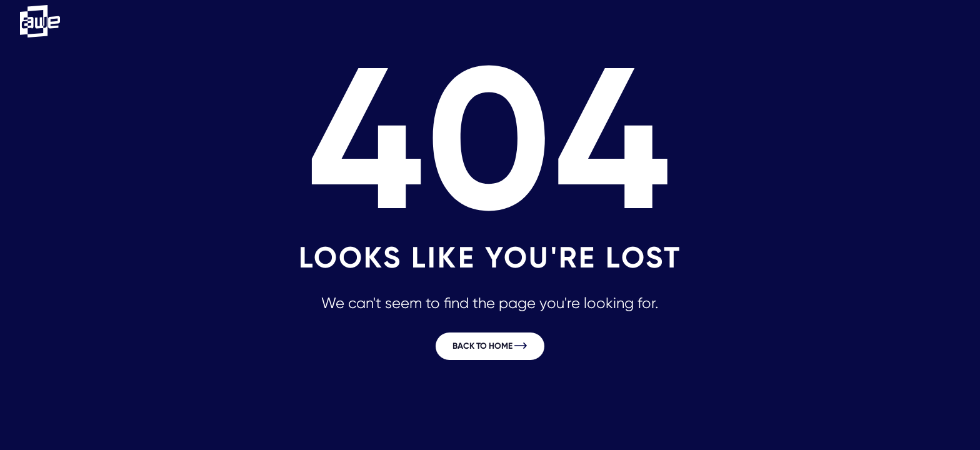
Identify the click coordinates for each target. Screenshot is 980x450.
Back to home (490, 346)
